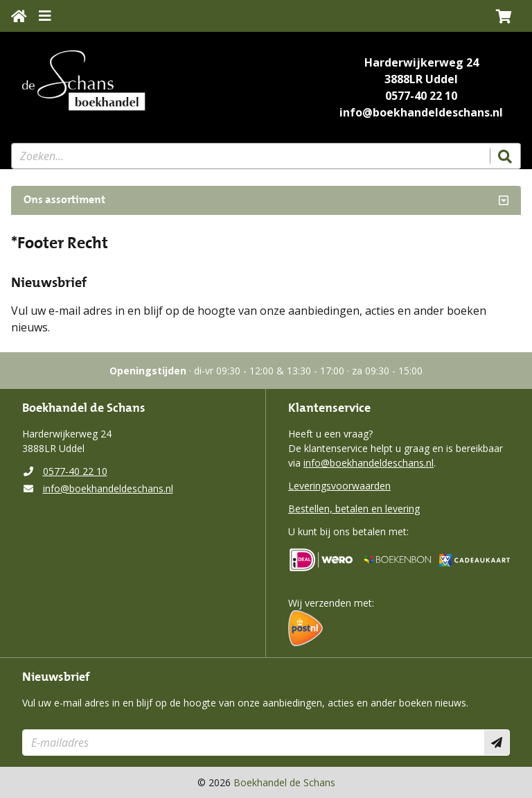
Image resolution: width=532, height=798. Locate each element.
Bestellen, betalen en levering (354, 509)
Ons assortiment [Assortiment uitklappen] (64, 200)
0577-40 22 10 (421, 96)
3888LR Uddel (421, 79)
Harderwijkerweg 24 (422, 62)
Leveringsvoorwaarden (339, 486)
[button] (504, 16)
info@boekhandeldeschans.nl (421, 112)
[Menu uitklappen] (45, 16)
